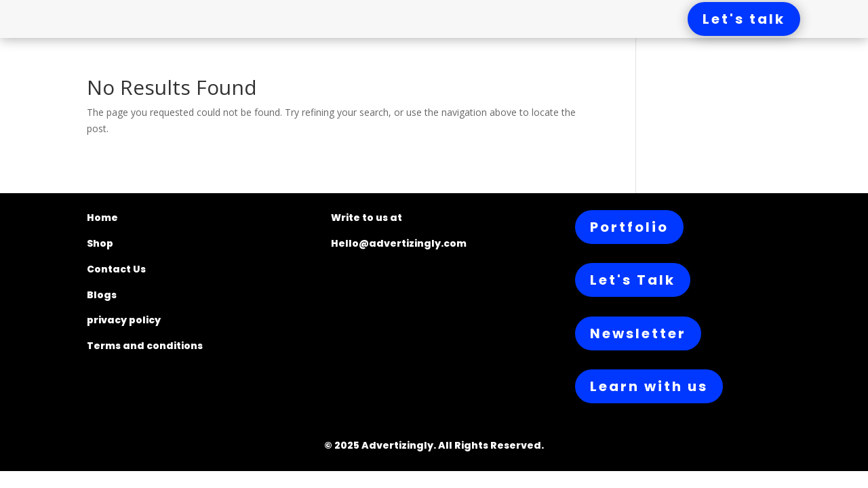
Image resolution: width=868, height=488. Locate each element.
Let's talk (744, 19)
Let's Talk (633, 280)
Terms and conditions (145, 346)
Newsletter (638, 333)
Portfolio (629, 227)
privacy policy (124, 320)
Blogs (102, 295)
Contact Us (116, 269)
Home (102, 218)
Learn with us (649, 386)
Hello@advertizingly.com (399, 243)
